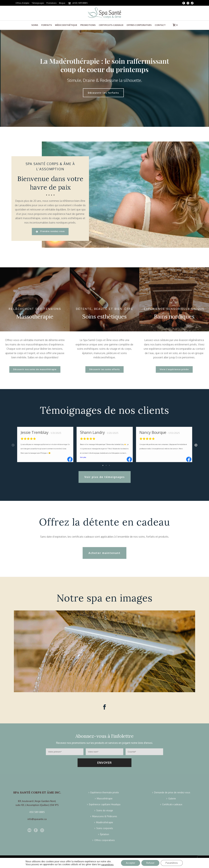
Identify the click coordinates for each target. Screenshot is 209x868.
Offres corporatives (139, 25)
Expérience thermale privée (104, 792)
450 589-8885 (37, 812)
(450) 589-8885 (80, 3)
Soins (35, 25)
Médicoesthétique (66, 25)
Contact (160, 25)
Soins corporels (104, 828)
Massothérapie (104, 798)
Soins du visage (104, 810)
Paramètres (172, 863)
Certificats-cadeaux (111, 25)
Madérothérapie (104, 822)
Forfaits (47, 25)
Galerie (171, 798)
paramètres (107, 864)
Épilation (104, 834)
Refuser (150, 863)
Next (196, 445)
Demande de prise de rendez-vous (171, 792)
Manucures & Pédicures (104, 816)
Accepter (131, 863)
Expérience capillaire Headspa (104, 804)
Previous (13, 445)
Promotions (88, 25)
